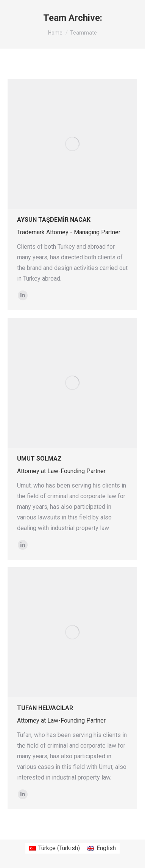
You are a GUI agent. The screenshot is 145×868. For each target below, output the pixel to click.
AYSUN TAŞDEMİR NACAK (54, 220)
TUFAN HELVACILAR (45, 708)
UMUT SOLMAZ (39, 458)
